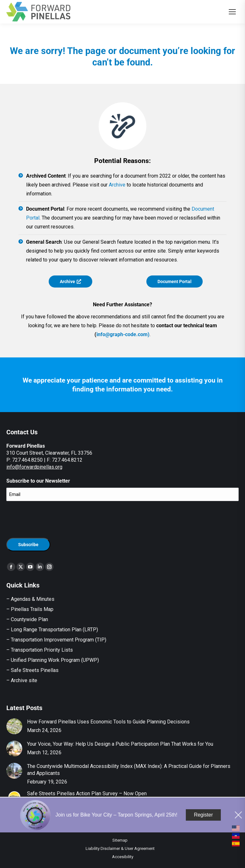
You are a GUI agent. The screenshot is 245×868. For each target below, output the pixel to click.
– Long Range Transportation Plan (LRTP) (52, 630)
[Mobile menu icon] (232, 12)
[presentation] (55, 519)
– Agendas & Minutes (30, 599)
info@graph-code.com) (123, 334)
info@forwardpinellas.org (34, 467)
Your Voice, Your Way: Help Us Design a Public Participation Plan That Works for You (120, 744)
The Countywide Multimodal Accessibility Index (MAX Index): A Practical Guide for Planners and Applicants (129, 770)
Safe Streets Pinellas (34, 670)
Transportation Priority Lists (42, 650)
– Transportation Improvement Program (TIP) (56, 640)
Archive (117, 185)
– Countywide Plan (27, 619)
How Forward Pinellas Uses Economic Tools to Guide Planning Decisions (108, 722)
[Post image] (14, 726)
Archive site (24, 680)
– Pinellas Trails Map (30, 609)
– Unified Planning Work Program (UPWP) (53, 660)
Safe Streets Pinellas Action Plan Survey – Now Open (87, 793)
